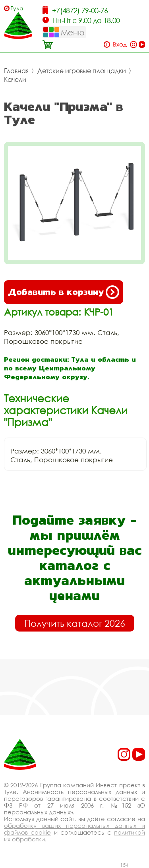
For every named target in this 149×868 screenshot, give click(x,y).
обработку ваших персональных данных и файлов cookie (74, 829)
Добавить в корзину (64, 292)
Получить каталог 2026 (75, 623)
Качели (15, 79)
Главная (16, 71)
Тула (17, 8)
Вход (120, 44)
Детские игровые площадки (82, 71)
